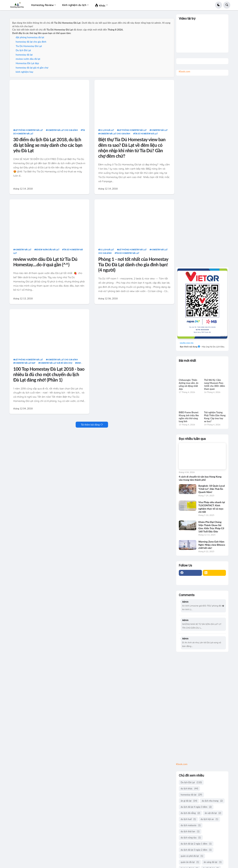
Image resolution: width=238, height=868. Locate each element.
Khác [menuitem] (100, 5)
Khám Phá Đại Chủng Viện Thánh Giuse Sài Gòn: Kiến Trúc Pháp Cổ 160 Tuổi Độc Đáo (211, 527)
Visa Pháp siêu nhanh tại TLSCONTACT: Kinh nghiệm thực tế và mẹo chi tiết (212, 507)
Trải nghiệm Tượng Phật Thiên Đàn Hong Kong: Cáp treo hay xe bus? (215, 417)
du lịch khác (189, 789)
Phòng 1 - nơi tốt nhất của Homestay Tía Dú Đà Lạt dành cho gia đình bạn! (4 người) (133, 265)
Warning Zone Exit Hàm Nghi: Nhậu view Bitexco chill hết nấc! (212, 545)
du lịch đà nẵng (190, 813)
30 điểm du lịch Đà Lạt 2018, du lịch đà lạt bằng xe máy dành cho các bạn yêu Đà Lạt (48, 145)
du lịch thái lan (190, 831)
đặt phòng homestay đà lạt (30, 37)
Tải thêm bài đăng (90, 425)
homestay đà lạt (24, 55)
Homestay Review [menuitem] (42, 5)
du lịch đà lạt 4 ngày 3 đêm (196, 807)
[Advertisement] (202, 171)
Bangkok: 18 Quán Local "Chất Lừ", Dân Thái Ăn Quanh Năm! (212, 489)
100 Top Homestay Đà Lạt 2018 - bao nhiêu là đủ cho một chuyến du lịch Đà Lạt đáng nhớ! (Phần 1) (49, 375)
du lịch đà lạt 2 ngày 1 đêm (196, 844)
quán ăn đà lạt (190, 862)
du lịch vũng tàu (191, 838)
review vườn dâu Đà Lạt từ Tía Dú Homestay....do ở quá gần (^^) (45, 262)
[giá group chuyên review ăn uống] (202, 304)
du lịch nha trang (212, 801)
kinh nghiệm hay (25, 72)
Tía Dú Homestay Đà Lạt (29, 46)
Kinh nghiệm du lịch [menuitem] (74, 5)
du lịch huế (188, 819)
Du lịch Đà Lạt (23, 50)
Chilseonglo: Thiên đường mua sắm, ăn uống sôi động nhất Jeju (189, 384)
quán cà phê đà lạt (192, 856)
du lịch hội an (209, 819)
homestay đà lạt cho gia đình (31, 42)
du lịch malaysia (191, 825)
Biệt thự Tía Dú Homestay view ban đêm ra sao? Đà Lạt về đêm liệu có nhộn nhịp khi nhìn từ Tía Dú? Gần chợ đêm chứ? (132, 148)
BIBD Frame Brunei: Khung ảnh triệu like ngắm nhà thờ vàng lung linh (189, 417)
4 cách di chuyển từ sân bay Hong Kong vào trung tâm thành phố (200, 478)
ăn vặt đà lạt (213, 813)
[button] (219, 5)
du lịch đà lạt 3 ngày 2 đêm (196, 850)
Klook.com (184, 71)
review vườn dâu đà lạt (28, 59)
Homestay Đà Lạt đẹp (27, 63)
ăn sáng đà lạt (213, 862)
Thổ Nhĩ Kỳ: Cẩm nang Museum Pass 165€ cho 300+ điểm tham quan (214, 384)
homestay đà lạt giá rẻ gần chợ (32, 68)
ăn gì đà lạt (189, 801)
